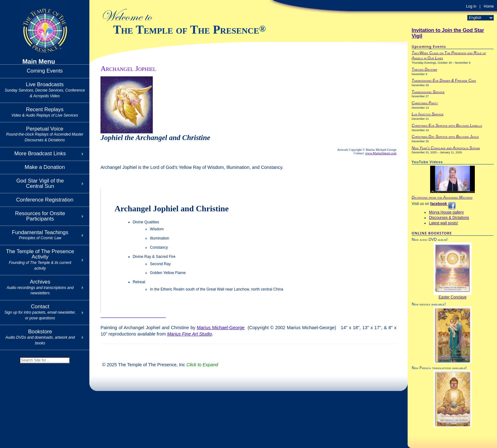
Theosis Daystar (424, 69)
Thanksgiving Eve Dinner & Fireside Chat (444, 80)
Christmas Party (425, 103)
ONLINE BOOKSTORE (432, 233)
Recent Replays (45, 112)
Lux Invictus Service (428, 114)
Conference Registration (45, 200)
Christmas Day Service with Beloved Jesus (445, 137)
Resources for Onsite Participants (40, 216)
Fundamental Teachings (40, 235)
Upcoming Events (429, 46)
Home (489, 6)
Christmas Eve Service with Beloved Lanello (447, 125)
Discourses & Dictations (449, 218)
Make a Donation (45, 167)
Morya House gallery (446, 212)
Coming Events (45, 71)
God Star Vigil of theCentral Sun (40, 183)
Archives (40, 287)
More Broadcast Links (40, 154)
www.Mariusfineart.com (381, 153)
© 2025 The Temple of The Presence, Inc (160, 365)
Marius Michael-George (221, 328)
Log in (471, 6)
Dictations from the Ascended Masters (442, 197)
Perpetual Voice (45, 134)
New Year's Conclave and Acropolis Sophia (446, 148)
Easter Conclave (453, 297)
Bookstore (40, 337)
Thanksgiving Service (428, 92)
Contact (40, 312)
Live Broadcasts (45, 90)
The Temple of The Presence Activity (40, 259)
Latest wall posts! (443, 223)
